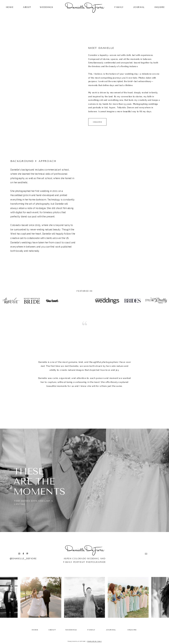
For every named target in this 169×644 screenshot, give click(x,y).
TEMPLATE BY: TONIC (94, 641)
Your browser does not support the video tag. (122, 209)
